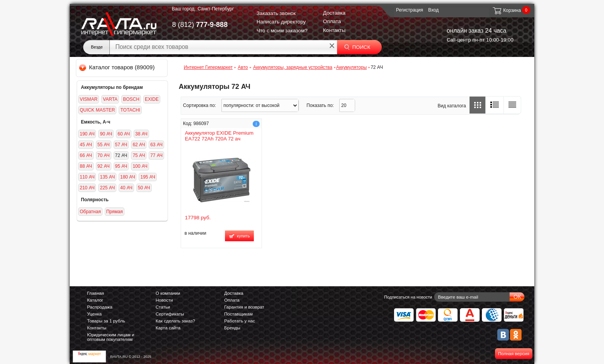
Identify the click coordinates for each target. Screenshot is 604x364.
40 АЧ (126, 188)
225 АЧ (107, 188)
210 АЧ (87, 188)
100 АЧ (140, 166)
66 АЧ (86, 155)
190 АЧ (87, 134)
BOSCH (131, 99)
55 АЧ (104, 145)
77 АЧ (156, 155)
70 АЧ (104, 155)
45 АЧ (86, 145)
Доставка (334, 13)
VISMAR (89, 99)
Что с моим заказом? (282, 31)
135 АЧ (107, 177)
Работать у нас (240, 321)
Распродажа (100, 307)
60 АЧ (124, 134)
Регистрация (409, 10)
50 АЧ (144, 188)
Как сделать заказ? (175, 321)
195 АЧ (148, 177)
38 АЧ (141, 134)
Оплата (332, 21)
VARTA (110, 99)
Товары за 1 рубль (106, 321)
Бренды (232, 328)
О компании (168, 293)
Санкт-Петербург (216, 9)
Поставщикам (238, 314)
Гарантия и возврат (244, 307)
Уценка (94, 314)
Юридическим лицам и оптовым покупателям (111, 337)
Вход (434, 10)
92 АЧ (104, 166)
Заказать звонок (276, 13)
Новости (164, 300)
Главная (96, 293)
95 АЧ (121, 166)
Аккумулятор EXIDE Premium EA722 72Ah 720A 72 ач (219, 136)
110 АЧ (87, 177)
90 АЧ (106, 134)
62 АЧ (139, 145)
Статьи (163, 307)
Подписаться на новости (408, 297)
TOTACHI (130, 110)
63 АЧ (156, 145)
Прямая (115, 212)
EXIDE (152, 99)
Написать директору (281, 22)
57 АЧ (121, 145)
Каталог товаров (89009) (117, 67)
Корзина (506, 10)
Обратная (90, 212)
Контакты (334, 30)
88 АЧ (86, 166)
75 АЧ (139, 155)
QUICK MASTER (97, 110)
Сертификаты (170, 314)
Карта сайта (168, 328)
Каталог (95, 300)
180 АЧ (128, 177)
